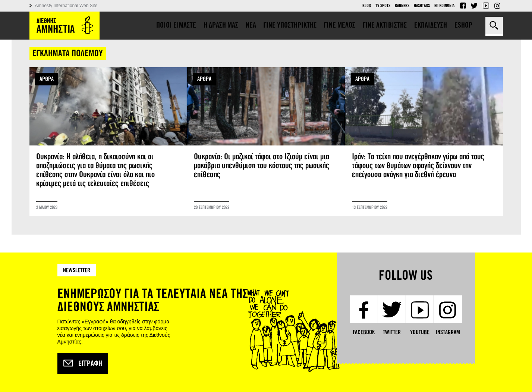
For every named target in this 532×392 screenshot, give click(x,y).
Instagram (497, 6)
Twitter (474, 6)
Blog (367, 6)
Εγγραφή (83, 364)
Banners (402, 6)
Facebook (463, 6)
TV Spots (383, 6)
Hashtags (422, 6)
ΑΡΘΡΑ (47, 79)
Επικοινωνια (444, 6)
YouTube (486, 6)
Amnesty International (64, 26)
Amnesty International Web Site (66, 6)
